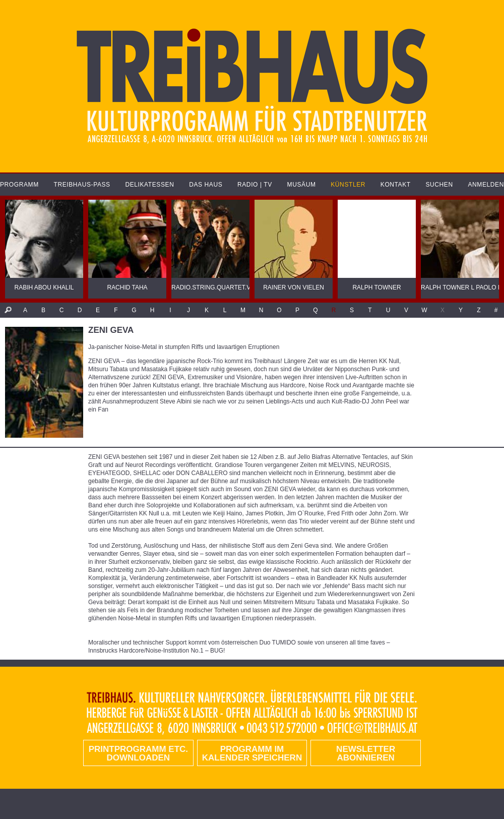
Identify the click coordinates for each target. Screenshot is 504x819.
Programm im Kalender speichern (252, 753)
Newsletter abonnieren (366, 753)
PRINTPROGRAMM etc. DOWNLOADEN (138, 753)
